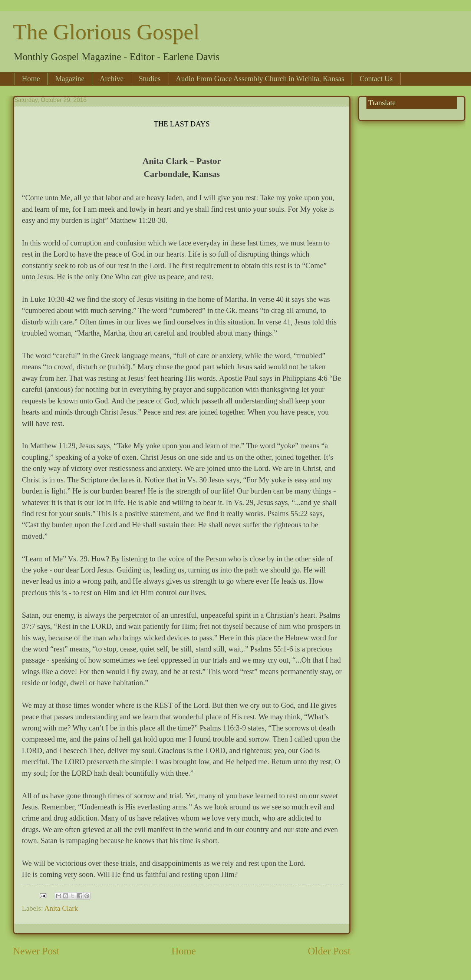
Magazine (70, 79)
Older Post (329, 951)
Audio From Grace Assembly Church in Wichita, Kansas (260, 79)
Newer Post (36, 951)
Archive (112, 79)
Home (31, 79)
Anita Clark (61, 908)
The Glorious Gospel (106, 32)
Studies (150, 79)
